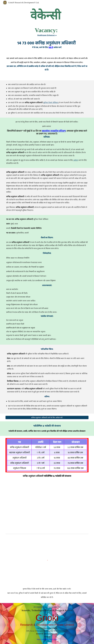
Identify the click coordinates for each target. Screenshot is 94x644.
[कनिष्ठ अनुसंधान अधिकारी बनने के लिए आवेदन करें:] (47, 417)
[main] (47, 29)
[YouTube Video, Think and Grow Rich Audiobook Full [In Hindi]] (47, 508)
